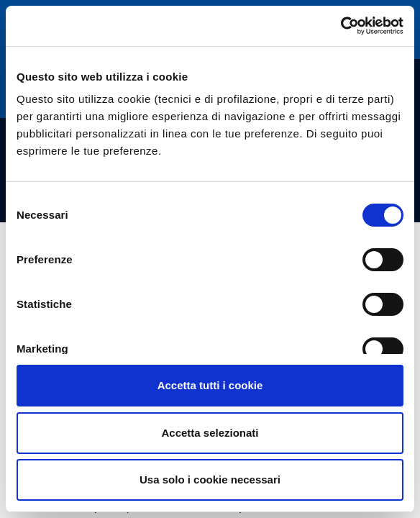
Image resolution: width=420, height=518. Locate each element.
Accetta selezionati (210, 433)
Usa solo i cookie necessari (210, 480)
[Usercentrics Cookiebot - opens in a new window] (341, 26)
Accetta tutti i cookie (210, 385)
